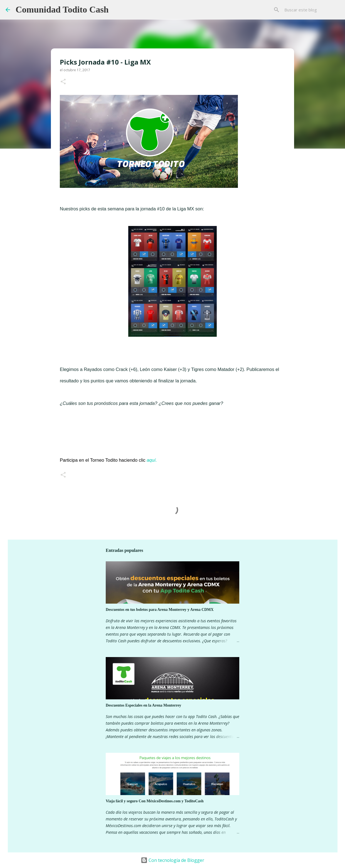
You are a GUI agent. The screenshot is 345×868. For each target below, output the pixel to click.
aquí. (152, 460)
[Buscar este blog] (311, 10)
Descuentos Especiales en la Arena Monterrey (143, 705)
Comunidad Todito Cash (62, 9)
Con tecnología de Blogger (172, 860)
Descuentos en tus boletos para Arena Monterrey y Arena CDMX (160, 610)
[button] (63, 82)
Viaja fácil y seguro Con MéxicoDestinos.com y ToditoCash (155, 801)
